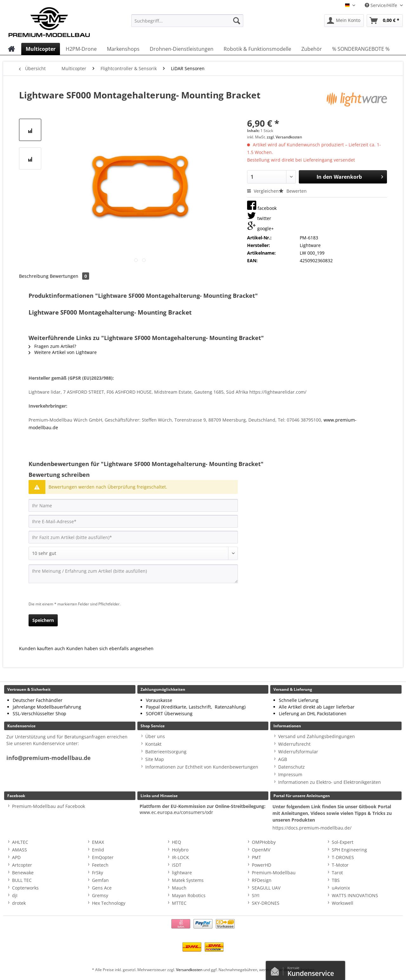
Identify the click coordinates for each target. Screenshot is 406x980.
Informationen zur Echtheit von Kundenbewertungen (202, 767)
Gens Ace (102, 888)
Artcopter (22, 865)
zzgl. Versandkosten (284, 137)
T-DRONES (343, 857)
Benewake (23, 873)
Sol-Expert (343, 842)
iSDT (177, 865)
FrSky (98, 873)
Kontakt (153, 744)
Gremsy (100, 895)
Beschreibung (34, 276)
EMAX (98, 842)
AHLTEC (20, 842)
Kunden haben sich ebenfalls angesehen (110, 648)
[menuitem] (187, 24)
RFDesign (262, 880)
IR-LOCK (180, 857)
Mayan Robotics (189, 895)
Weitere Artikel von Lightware (63, 352)
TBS (336, 880)
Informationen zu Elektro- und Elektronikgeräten (330, 782)
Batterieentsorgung (166, 752)
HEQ (177, 842)
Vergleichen (263, 191)
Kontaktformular (277, 970)
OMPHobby (264, 842)
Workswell (343, 903)
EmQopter (103, 857)
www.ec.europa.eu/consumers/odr (176, 812)
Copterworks (25, 888)
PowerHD (262, 865)
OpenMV (261, 850)
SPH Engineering (349, 850)
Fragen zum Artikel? (52, 346)
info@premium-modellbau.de (49, 758)
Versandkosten (189, 970)
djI (15, 895)
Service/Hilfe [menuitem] (382, 5)
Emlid (98, 850)
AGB (283, 759)
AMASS (20, 850)
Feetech (100, 865)
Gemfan (100, 880)
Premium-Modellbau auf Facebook (49, 806)
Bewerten (293, 191)
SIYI (256, 895)
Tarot (337, 873)
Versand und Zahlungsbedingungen (317, 736)
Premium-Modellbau (274, 873)
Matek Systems (188, 880)
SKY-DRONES (266, 903)
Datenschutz (291, 767)
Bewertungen (69, 276)
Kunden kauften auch (42, 648)
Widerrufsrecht (294, 744)
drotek (19, 903)
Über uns (155, 736)
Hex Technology (109, 903)
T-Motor (340, 865)
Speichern (43, 620)
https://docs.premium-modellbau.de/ (312, 828)
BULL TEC (22, 880)
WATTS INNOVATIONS (355, 895)
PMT (256, 857)
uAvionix (341, 888)
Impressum (290, 774)
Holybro (180, 850)
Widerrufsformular (298, 752)
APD (16, 857)
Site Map (155, 759)
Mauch (179, 888)
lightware (182, 873)
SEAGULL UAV (266, 888)
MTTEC (179, 903)
